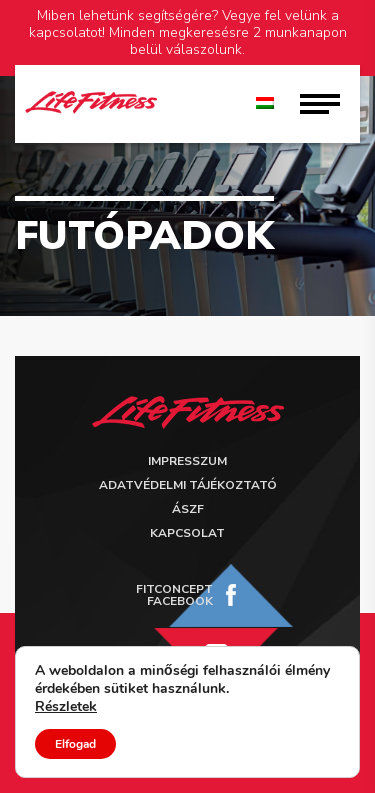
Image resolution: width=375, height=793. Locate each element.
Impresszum (187, 461)
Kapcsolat (187, 533)
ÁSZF (188, 509)
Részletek (66, 707)
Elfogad (75, 744)
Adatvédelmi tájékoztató (188, 485)
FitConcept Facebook (174, 595)
